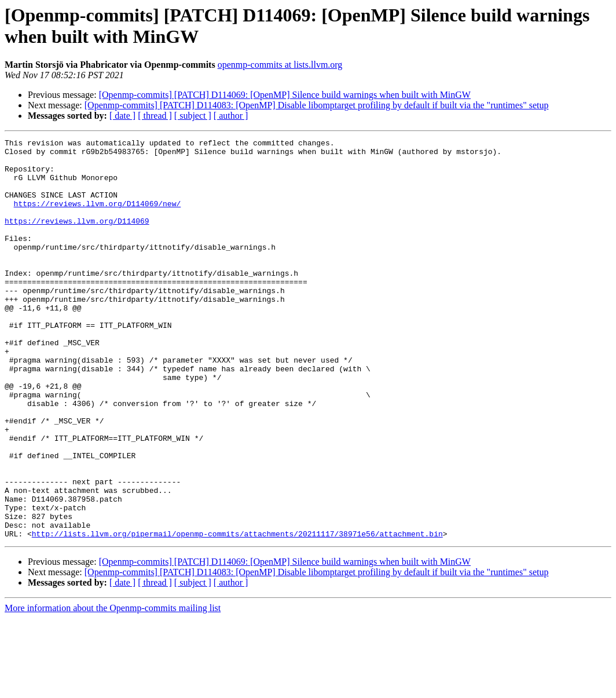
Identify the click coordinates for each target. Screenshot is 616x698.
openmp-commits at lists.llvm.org (280, 65)
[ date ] (122, 116)
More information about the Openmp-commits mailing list (113, 688)
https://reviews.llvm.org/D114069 (77, 238)
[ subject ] (193, 116)
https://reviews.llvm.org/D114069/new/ (98, 217)
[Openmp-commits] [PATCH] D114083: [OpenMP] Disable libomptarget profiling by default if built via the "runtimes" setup (317, 105)
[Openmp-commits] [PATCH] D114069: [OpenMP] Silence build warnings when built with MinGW (285, 95)
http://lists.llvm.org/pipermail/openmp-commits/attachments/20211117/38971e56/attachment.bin (237, 613)
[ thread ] (155, 116)
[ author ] (231, 116)
